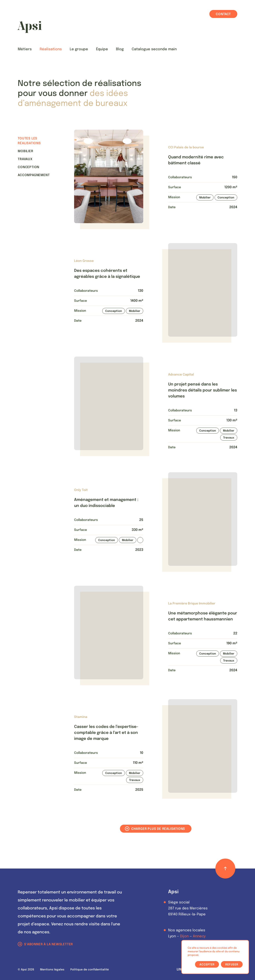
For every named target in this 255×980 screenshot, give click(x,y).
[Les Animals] (29, 27)
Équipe (102, 49)
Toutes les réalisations (29, 141)
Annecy (199, 936)
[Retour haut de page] (225, 869)
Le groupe (79, 49)
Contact (223, 14)
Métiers (25, 49)
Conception (28, 167)
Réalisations (51, 49)
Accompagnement (34, 175)
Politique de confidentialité (90, 970)
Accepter (207, 965)
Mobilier (25, 151)
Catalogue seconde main (154, 49)
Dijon (184, 936)
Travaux (25, 159)
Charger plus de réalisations (158, 829)
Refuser (232, 965)
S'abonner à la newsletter (49, 944)
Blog (120, 49)
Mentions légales (52, 970)
